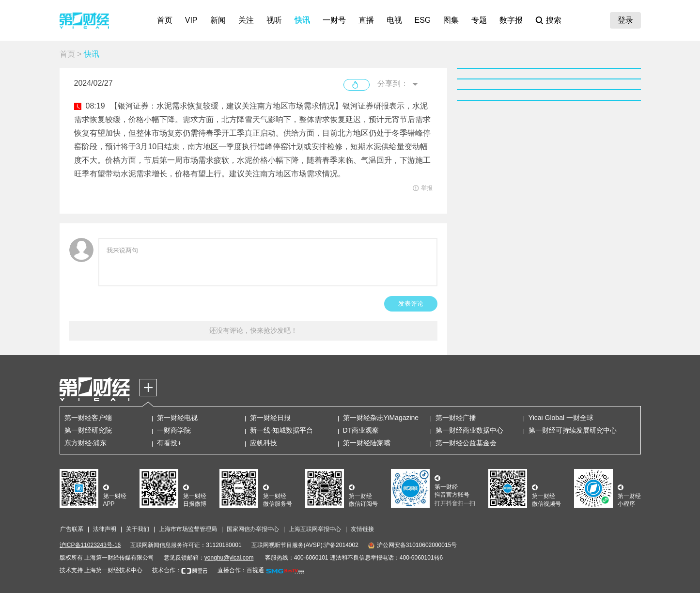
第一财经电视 (177, 418)
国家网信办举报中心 (253, 529)
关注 (246, 20)
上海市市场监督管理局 (188, 529)
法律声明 (105, 529)
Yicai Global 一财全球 (561, 418)
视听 (274, 20)
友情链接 (362, 529)
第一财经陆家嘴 (367, 443)
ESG (423, 20)
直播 (366, 20)
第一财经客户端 (88, 418)
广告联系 (72, 529)
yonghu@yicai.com (229, 558)
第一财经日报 (270, 418)
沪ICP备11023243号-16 (90, 545)
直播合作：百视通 (241, 570)
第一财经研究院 (88, 430)
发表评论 (411, 304)
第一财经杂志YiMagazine (381, 418)
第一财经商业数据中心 (469, 430)
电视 (394, 20)
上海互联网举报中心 (315, 529)
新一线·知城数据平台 (281, 430)
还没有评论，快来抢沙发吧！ (253, 330)
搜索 (554, 20)
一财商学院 (174, 430)
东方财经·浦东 (86, 443)
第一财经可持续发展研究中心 (573, 430)
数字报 (511, 20)
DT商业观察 (361, 430)
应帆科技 (264, 443)
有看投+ (169, 443)
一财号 (334, 20)
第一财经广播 (456, 418)
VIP (191, 20)
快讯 (302, 20)
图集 (451, 20)
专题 (479, 20)
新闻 (218, 20)
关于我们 (138, 529)
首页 (165, 20)
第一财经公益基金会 (466, 443)
